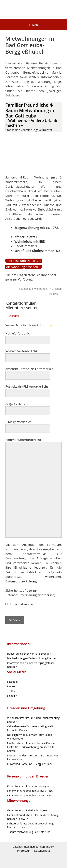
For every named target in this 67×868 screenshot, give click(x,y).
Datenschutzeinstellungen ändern (34, 847)
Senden (14, 620)
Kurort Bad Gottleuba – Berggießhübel (29, 764)
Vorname (21, 351)
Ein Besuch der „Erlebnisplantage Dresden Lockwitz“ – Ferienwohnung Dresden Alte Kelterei (32, 747)
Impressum (24, 851)
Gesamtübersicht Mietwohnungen (27, 810)
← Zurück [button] (12, 316)
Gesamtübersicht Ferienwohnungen (28, 786)
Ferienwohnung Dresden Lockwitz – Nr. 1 (31, 791)
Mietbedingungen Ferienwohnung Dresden (32, 658)
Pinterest (12, 686)
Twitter (11, 691)
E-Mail (19, 422)
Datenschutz (42, 851)
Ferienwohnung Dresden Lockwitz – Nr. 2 (31, 795)
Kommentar (23, 440)
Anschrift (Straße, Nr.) (30, 369)
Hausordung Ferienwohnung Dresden (29, 654)
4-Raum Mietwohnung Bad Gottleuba (29, 832)
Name (19, 333)
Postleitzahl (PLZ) (27, 386)
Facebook (13, 682)
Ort (17, 404)
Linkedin (12, 696)
